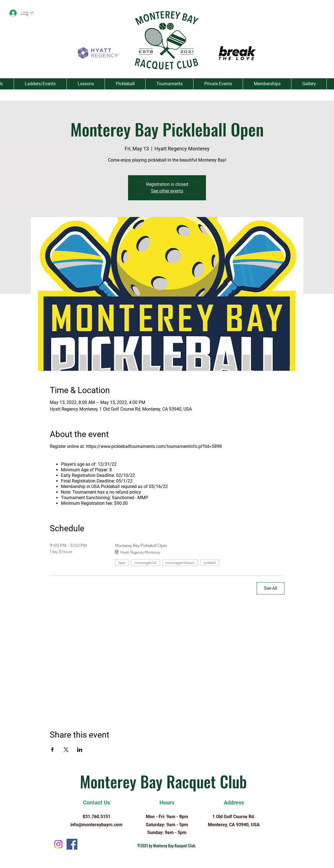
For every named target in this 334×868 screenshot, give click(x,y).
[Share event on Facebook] (52, 750)
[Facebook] (72, 844)
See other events (167, 191)
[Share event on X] (66, 750)
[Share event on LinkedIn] (80, 750)
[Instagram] (58, 844)
